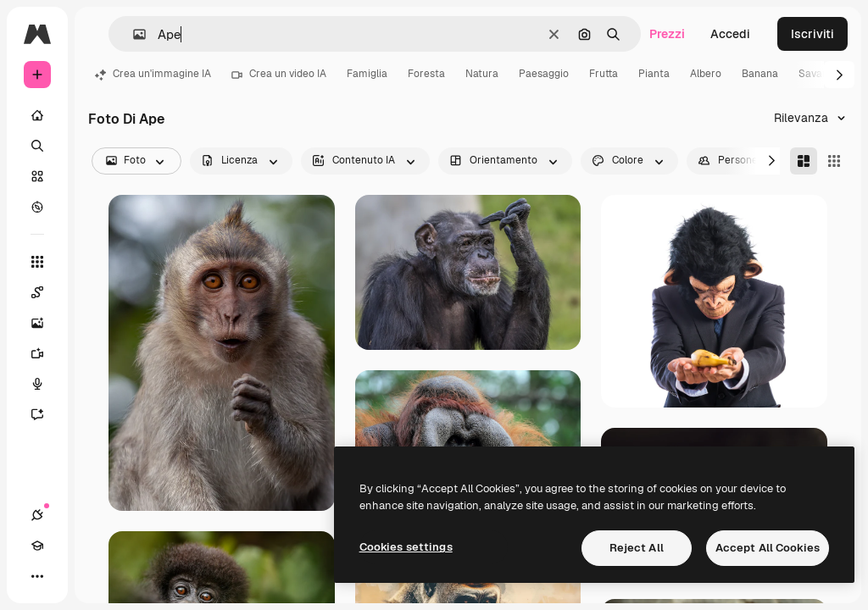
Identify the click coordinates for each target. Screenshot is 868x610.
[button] (133, 34)
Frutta (604, 74)
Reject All (637, 548)
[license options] (241, 161)
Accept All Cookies (768, 548)
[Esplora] (37, 207)
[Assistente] (46, 414)
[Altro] (37, 576)
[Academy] (37, 546)
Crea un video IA (279, 74)
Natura (482, 74)
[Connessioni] (37, 515)
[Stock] (37, 176)
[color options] (629, 161)
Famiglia (367, 74)
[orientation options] (505, 161)
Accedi (730, 34)
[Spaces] (46, 292)
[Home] (37, 115)
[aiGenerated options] (365, 161)
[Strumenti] (37, 262)
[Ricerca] (37, 146)
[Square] (834, 161)
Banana (760, 74)
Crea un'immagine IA (153, 74)
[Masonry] (804, 161)
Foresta (426, 74)
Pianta (654, 74)
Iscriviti (812, 34)
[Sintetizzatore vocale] (46, 384)
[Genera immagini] (46, 323)
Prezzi (667, 34)
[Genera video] (46, 353)
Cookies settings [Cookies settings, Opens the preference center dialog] (406, 547)
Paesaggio (544, 74)
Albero (706, 74)
